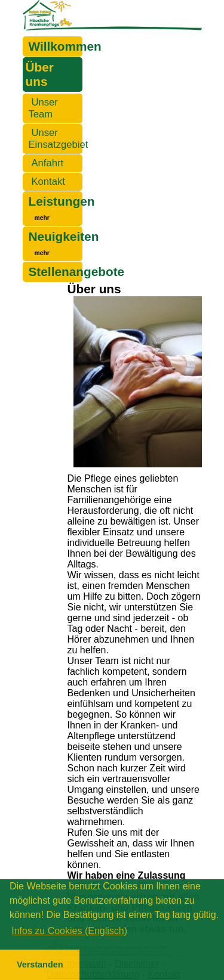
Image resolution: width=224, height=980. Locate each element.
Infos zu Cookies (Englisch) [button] (69, 931)
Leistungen (62, 201)
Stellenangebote (77, 272)
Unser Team (43, 108)
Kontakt (48, 182)
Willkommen (65, 46)
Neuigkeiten (64, 236)
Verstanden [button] (40, 965)
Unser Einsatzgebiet (59, 139)
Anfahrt (48, 163)
